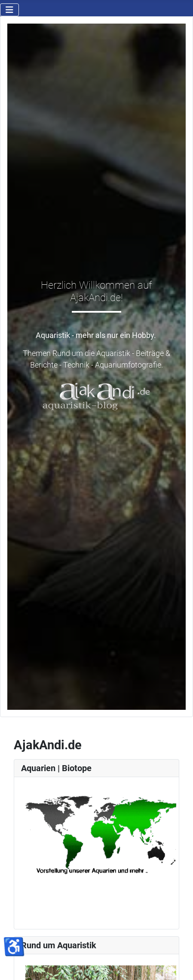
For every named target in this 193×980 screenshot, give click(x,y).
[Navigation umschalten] (9, 10)
